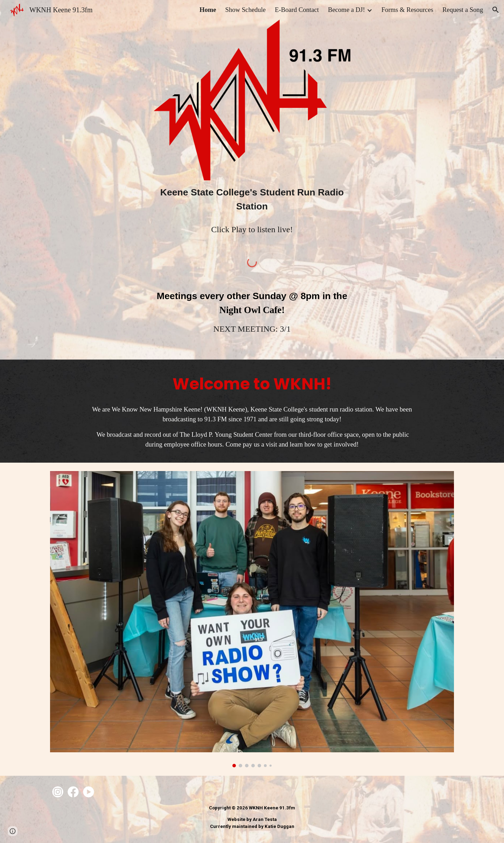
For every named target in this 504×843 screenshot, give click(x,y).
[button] (496, 10)
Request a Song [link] (463, 10)
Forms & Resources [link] (407, 10)
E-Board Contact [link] (297, 10)
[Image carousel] (252, 619)
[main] (252, 199)
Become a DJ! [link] (346, 10)
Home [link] (208, 10)
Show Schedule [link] (246, 10)
